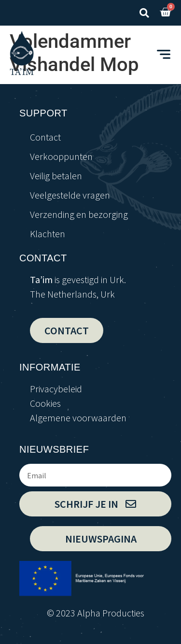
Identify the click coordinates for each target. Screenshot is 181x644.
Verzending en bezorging (79, 214)
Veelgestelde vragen (70, 195)
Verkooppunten (61, 156)
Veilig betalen (56, 176)
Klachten (48, 234)
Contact (45, 137)
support (43, 113)
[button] (144, 13)
